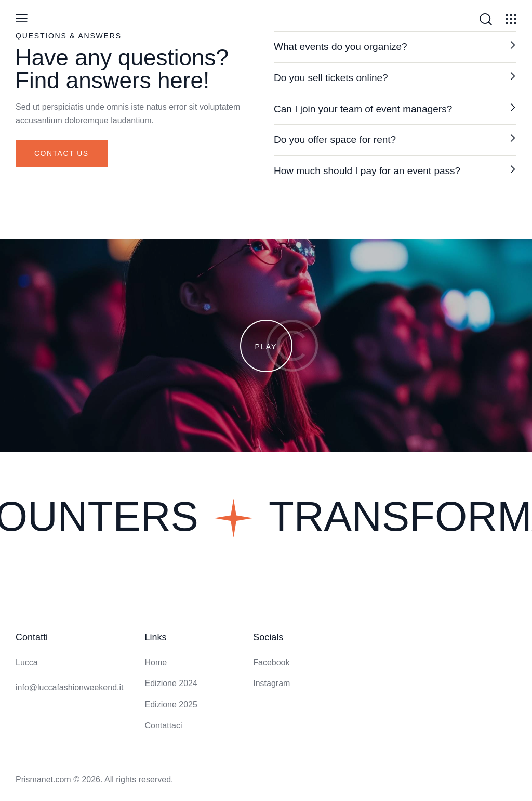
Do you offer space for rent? (335, 140)
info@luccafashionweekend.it (69, 687)
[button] (395, 47)
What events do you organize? (341, 47)
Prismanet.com (43, 779)
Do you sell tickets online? (331, 78)
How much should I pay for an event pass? (367, 171)
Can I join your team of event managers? (363, 109)
